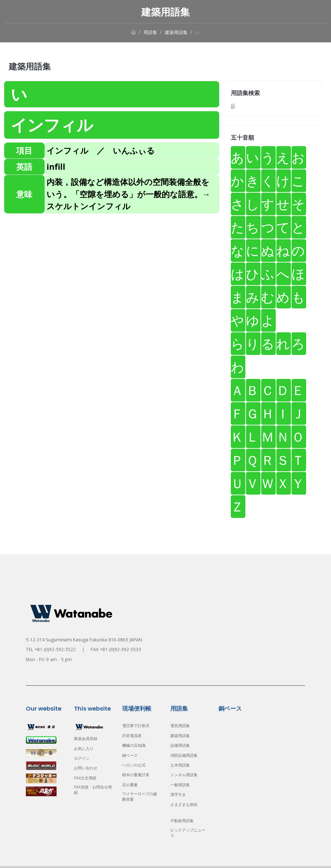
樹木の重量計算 (138, 775)
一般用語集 (182, 785)
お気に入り (85, 749)
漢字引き (179, 794)
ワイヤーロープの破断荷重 (140, 798)
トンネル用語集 (186, 775)
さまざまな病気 (186, 804)
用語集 (149, 32)
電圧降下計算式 (138, 726)
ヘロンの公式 (136, 765)
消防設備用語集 (186, 755)
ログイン (83, 758)
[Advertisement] (112, 260)
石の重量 (131, 785)
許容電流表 (133, 736)
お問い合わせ (88, 768)
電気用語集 (182, 726)
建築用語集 (177, 32)
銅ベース (131, 755)
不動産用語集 (184, 821)
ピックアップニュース (188, 834)
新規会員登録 (88, 739)
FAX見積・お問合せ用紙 (91, 791)
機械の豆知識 (136, 745)
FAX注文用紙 (87, 778)
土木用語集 (182, 765)
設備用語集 (182, 745)
